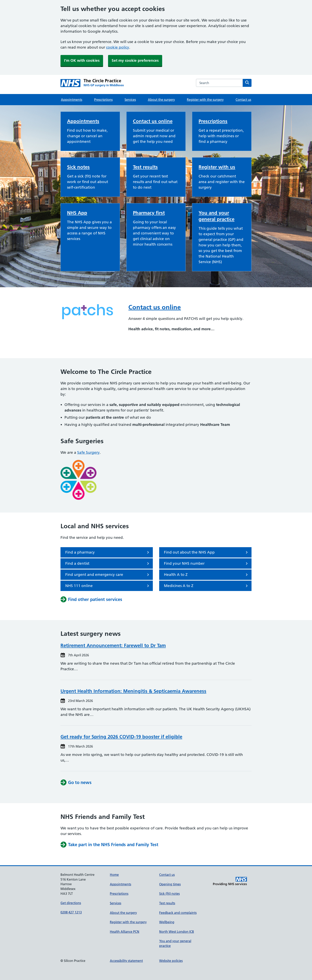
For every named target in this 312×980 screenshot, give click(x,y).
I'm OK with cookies (82, 60)
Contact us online (153, 121)
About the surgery (161, 100)
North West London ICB (177, 932)
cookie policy (118, 47)
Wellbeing (167, 922)
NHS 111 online (108, 586)
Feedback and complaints (178, 913)
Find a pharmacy (108, 552)
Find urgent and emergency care (108, 575)
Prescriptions (103, 100)
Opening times (170, 884)
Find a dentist (108, 563)
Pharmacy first (149, 213)
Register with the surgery (205, 100)
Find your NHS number (207, 563)
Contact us (243, 100)
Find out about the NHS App (207, 552)
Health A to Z (207, 575)
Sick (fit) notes (169, 894)
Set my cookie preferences (135, 60)
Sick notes (78, 167)
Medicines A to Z (207, 586)
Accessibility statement (126, 961)
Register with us (217, 167)
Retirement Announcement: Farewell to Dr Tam (113, 645)
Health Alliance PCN (125, 932)
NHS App (77, 213)
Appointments (72, 100)
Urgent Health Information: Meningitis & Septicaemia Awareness (133, 691)
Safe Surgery (88, 452)
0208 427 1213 (71, 912)
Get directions (71, 903)
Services (130, 100)
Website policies (171, 961)
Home (114, 875)
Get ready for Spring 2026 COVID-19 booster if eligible (121, 737)
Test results (145, 167)
